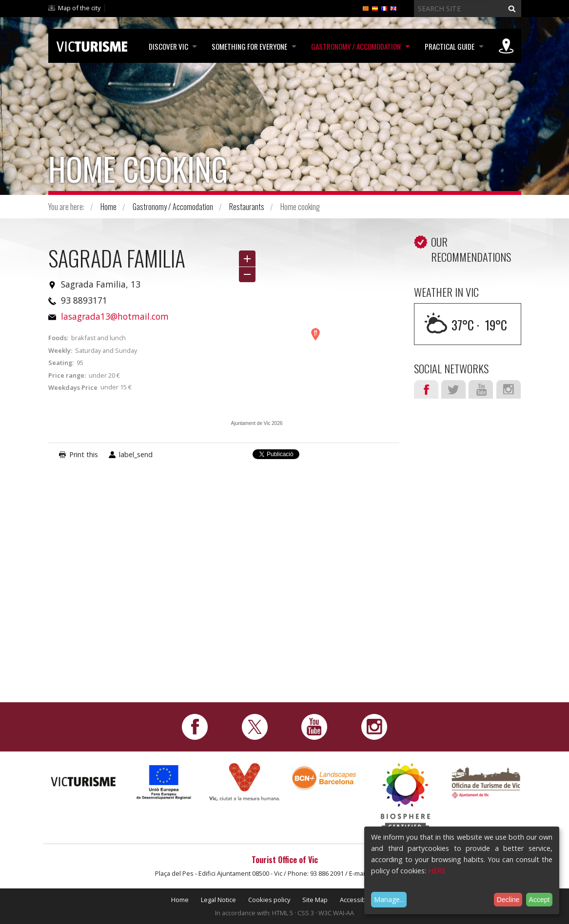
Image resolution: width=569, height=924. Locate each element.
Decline (508, 900)
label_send (136, 454)
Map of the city (79, 8)
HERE (437, 871)
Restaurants (247, 207)
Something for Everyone (248, 46)
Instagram (509, 389)
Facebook (426, 389)
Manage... (389, 899)
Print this (84, 454)
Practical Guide (449, 46)
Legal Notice (218, 900)
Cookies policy (269, 900)
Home (108, 207)
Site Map (315, 900)
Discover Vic (166, 46)
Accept (540, 900)
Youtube (481, 389)
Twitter (453, 389)
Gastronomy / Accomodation (355, 46)
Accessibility (357, 900)
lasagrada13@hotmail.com (115, 316)
